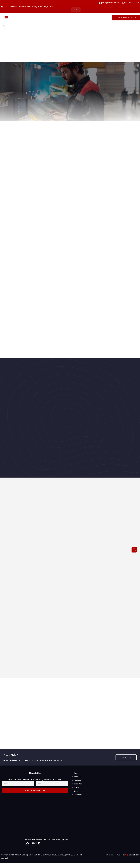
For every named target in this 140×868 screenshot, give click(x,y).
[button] (6, 18)
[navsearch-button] (5, 27)
